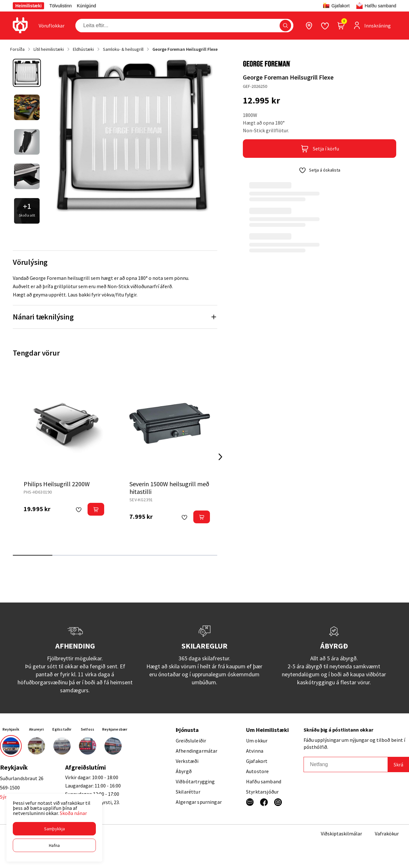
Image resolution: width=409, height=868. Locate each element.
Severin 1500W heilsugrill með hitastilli (169, 488)
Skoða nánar (73, 813)
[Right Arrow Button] (220, 457)
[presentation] (52, 26)
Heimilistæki (28, 6)
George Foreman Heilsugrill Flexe (185, 49)
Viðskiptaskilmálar (341, 833)
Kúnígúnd (87, 6)
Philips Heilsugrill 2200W (57, 484)
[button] (54, 829)
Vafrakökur (387, 833)
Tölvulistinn (60, 6)
